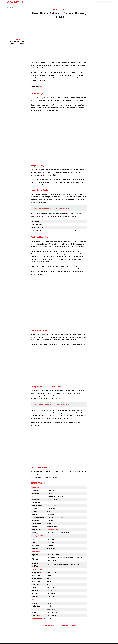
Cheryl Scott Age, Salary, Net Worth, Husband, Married (18, 43)
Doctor (12, 7)
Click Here (72, 625)
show (41, 87)
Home (8, 7)
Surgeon (62, 10)
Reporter (18, 40)
